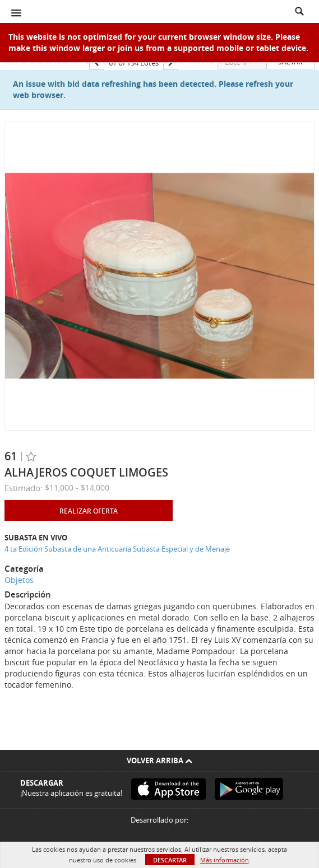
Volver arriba (159, 760)
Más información (225, 860)
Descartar (170, 860)
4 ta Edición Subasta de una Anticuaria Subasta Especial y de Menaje (117, 549)
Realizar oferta (89, 511)
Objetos (19, 580)
